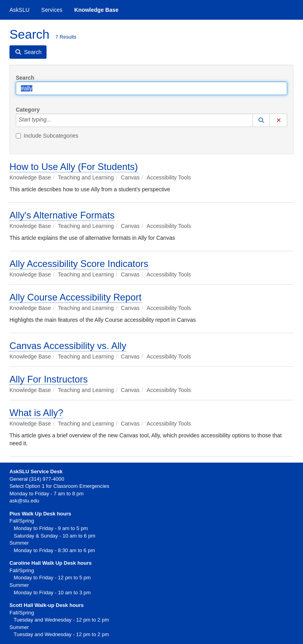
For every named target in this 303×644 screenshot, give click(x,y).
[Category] (55, 120)
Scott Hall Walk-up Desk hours (47, 605)
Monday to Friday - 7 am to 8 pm (47, 494)
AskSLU (20, 10)
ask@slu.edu (24, 501)
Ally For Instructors (49, 379)
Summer (19, 585)
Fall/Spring (22, 570)
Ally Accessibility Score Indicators (79, 264)
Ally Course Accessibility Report (76, 297)
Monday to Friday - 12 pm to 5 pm (50, 578)
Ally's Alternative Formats (62, 215)
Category (28, 110)
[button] (261, 120)
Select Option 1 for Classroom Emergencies (59, 486)
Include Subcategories (47, 136)
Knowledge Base (96, 10)
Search (25, 78)
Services (52, 10)
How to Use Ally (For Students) (74, 167)
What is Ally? (36, 413)
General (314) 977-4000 (37, 479)
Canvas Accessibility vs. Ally (68, 346)
